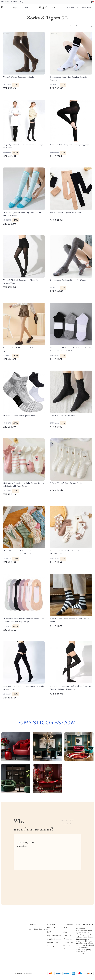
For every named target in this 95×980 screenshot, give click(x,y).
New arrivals (73, 7)
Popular (25, 7)
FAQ (49, 934)
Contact (14, 2)
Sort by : (64, 28)
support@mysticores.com (38, 931)
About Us (67, 938)
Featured (86, 7)
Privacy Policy (69, 945)
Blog (22, 2)
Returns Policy (53, 945)
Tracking (50, 948)
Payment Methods (54, 938)
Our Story (5, 2)
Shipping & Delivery (55, 941)
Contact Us (68, 941)
